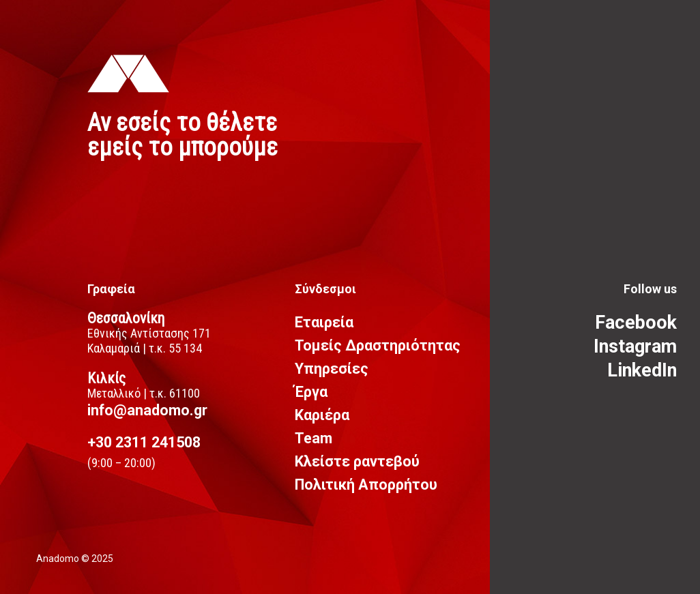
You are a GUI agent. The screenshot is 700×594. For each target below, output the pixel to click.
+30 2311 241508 (144, 442)
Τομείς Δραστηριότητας (378, 345)
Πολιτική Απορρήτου (366, 485)
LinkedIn (642, 370)
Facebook (636, 323)
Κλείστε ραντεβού (357, 461)
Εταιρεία (324, 322)
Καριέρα (322, 415)
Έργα (311, 392)
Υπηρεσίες (332, 369)
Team (313, 438)
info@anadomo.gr (147, 410)
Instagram (635, 346)
